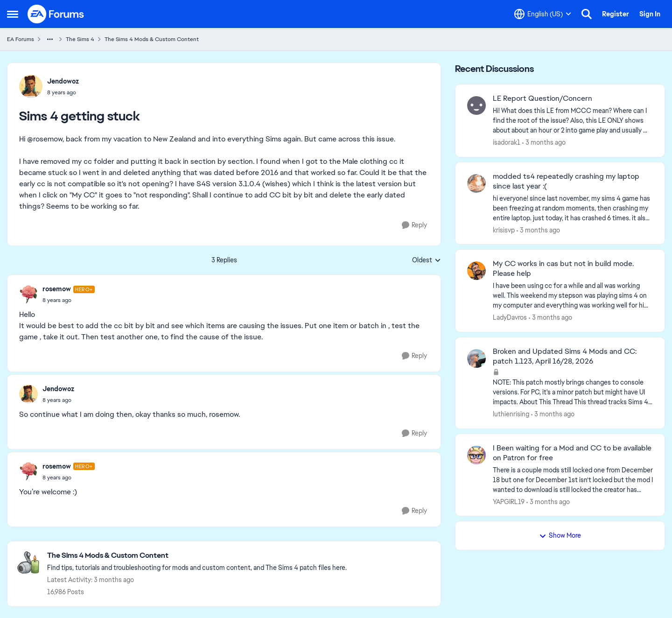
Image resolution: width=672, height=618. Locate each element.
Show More (560, 535)
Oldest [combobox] (427, 260)
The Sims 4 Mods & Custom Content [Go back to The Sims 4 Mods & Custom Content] (152, 39)
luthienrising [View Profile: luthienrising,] (511, 414)
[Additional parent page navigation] (50, 39)
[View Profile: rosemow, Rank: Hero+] (28, 295)
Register (616, 14)
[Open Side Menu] (13, 14)
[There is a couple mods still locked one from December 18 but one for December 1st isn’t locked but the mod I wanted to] (573, 480)
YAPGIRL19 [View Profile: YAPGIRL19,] (509, 501)
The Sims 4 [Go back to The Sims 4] (80, 39)
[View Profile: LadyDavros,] (476, 271)
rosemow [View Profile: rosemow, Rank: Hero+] (57, 289)
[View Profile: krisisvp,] (476, 183)
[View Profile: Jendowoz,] (31, 86)
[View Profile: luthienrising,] (476, 358)
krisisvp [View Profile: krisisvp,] (504, 230)
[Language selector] (543, 14)
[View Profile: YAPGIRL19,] (476, 455)
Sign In (650, 14)
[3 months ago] (544, 143)
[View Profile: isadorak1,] (476, 105)
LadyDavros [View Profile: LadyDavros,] (510, 317)
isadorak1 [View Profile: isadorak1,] (507, 142)
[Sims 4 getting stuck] (69, 300)
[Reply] (414, 225)
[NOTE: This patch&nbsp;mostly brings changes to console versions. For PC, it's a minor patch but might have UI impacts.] (573, 392)
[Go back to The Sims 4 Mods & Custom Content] (197, 556)
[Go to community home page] (56, 14)
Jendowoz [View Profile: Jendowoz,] (63, 81)
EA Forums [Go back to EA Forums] (21, 39)
